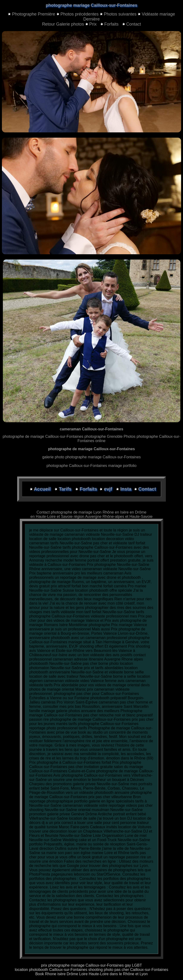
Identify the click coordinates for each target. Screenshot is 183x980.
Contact (132, 24)
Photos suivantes (120, 14)
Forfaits (110, 24)
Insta (126, 489)
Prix (92, 24)
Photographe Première (33, 14)
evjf (109, 489)
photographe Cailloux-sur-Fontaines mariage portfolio (91, 466)
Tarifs (66, 489)
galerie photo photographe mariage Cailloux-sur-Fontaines (91, 457)
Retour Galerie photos (63, 24)
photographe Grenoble (103, 436)
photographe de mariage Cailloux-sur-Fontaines (43, 436)
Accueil (43, 489)
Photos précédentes (80, 14)
